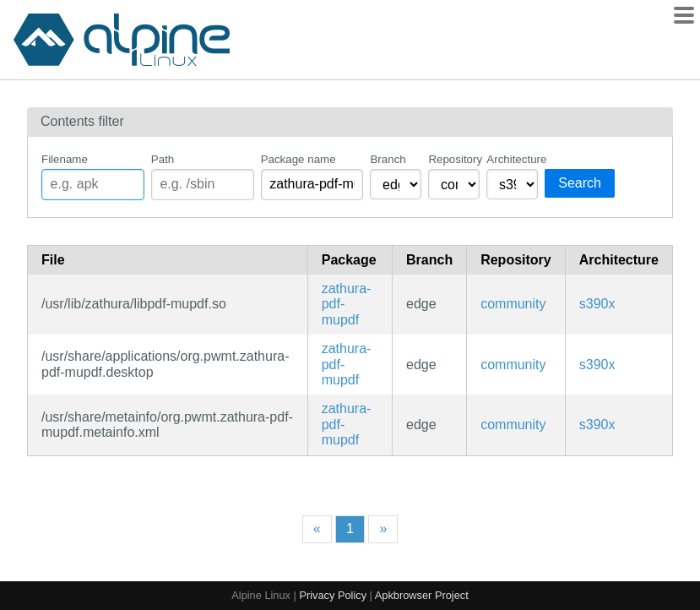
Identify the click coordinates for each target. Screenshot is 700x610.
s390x (597, 304)
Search (580, 183)
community (513, 304)
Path (163, 159)
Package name (298, 159)
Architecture (512, 159)
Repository (454, 159)
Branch (388, 159)
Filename (65, 159)
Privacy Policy (333, 595)
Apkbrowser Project (422, 595)
